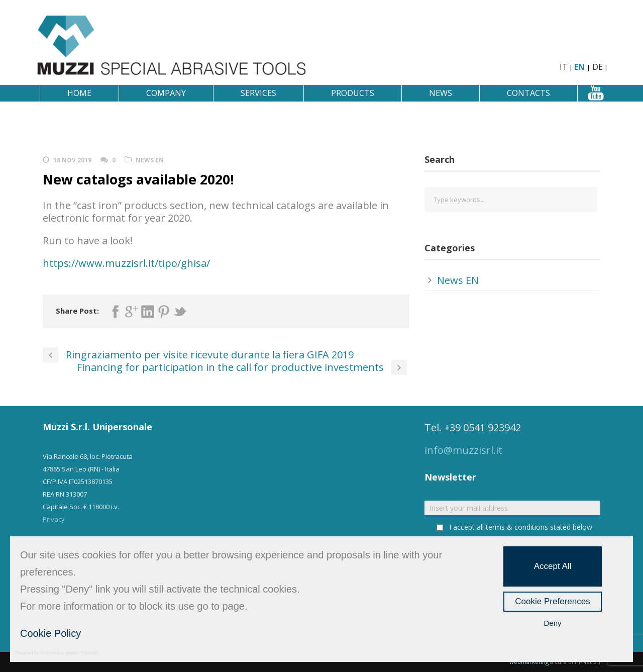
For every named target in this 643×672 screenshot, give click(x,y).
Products (353, 93)
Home (79, 93)
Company (166, 93)
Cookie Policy (50, 633)
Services (258, 93)
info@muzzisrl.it (463, 450)
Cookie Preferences (552, 601)
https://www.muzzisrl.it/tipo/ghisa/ (126, 263)
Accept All (553, 566)
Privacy (54, 519)
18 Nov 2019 (72, 160)
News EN (150, 160)
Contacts (528, 93)
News (441, 93)
